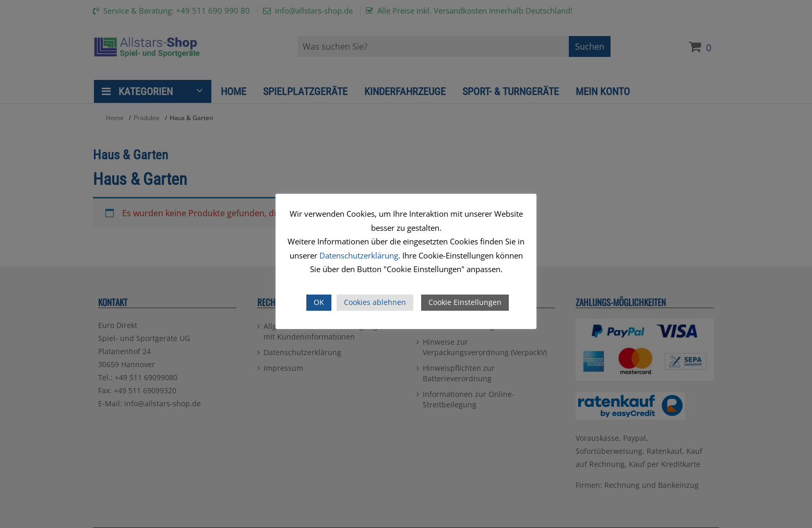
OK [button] (319, 302)
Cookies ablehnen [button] (375, 302)
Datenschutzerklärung (359, 255)
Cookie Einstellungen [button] (465, 302)
